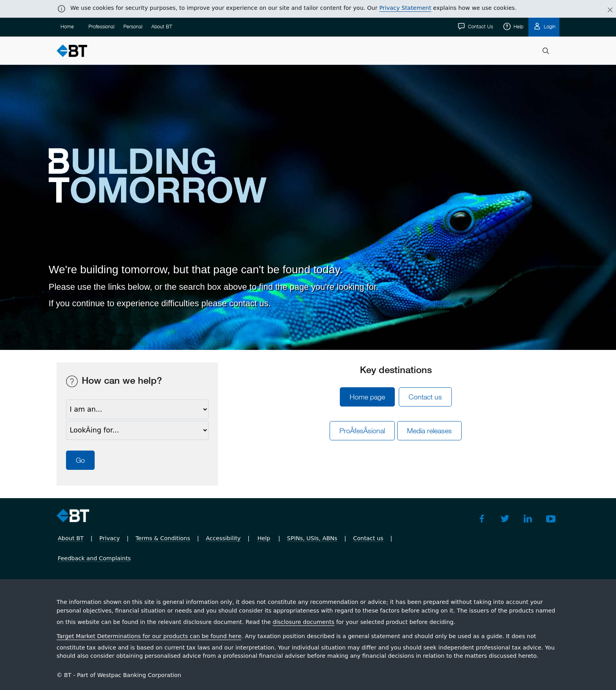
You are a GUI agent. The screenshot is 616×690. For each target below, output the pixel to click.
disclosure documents (303, 622)
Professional (101, 26)
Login (549, 26)
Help (518, 26)
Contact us (425, 397)
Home (67, 26)
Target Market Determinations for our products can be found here (149, 636)
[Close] (605, 10)
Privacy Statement (405, 8)
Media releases (429, 431)
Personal (133, 26)
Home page (367, 397)
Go (80, 460)
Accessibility (223, 538)
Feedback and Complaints (94, 558)
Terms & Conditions (163, 538)
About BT (162, 26)
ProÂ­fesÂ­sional (362, 431)
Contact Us (480, 26)
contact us (249, 303)
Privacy (110, 538)
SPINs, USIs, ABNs (312, 538)
